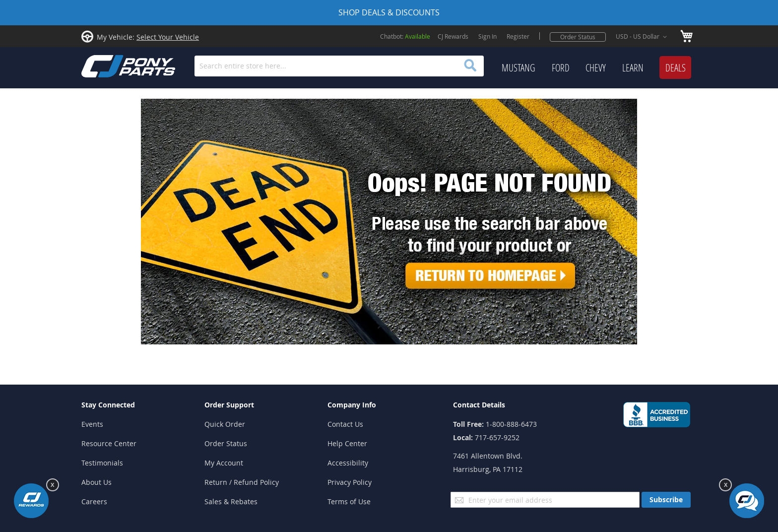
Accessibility (348, 463)
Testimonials (102, 463)
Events (92, 424)
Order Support (229, 405)
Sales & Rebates (231, 501)
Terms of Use (349, 501)
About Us (97, 482)
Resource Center (109, 443)
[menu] (596, 68)
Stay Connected (108, 405)
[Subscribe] (666, 500)
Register (518, 36)
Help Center (347, 443)
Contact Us (345, 424)
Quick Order (225, 424)
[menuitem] (519, 68)
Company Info (352, 405)
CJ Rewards (453, 36)
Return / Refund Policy (242, 482)
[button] (643, 37)
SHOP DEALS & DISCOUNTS (389, 12)
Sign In (487, 36)
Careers (94, 501)
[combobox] (339, 66)
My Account (224, 463)
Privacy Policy (350, 482)
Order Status (578, 37)
